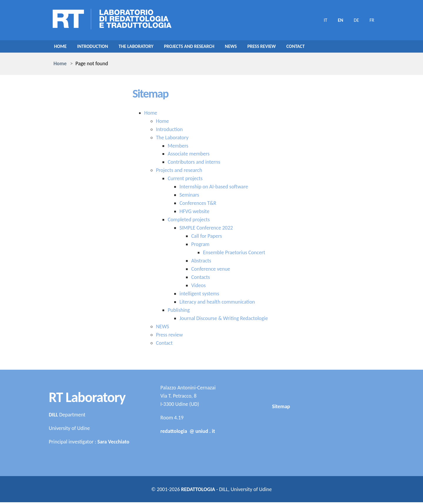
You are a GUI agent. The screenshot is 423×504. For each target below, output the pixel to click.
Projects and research (202, 47)
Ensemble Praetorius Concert (234, 254)
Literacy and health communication (217, 304)
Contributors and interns (194, 164)
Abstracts (201, 262)
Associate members (189, 155)
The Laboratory (143, 47)
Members (178, 147)
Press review (281, 47)
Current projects (185, 180)
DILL (53, 416)
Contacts (201, 279)
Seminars (189, 197)
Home (61, 47)
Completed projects (189, 221)
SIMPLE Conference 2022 (206, 230)
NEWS (247, 47)
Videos (198, 287)
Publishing (179, 312)
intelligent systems (199, 295)
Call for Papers (207, 238)
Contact (318, 47)
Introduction (96, 47)
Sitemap (281, 443)
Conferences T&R (198, 205)
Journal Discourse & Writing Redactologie (224, 320)
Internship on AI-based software (214, 188)
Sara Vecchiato (113, 443)
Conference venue (211, 271)
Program (200, 246)
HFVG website (194, 213)
